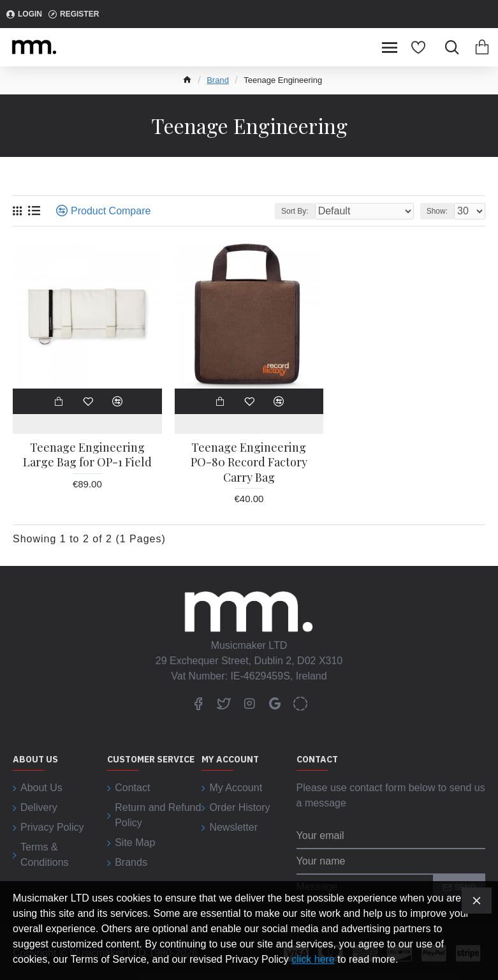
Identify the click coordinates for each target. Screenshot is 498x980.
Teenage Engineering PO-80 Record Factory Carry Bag (249, 463)
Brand (218, 80)
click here (313, 959)
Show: (437, 211)
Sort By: (295, 211)
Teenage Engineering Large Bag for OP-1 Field (87, 455)
